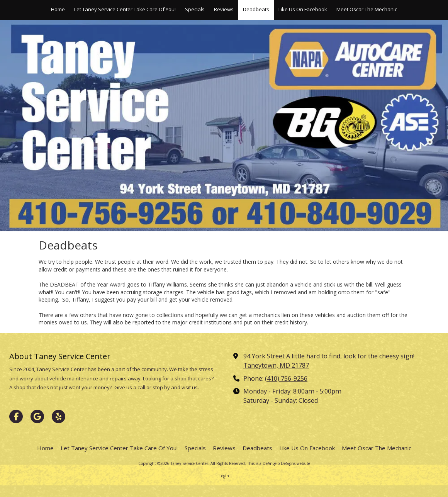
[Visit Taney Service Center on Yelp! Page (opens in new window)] (59, 416)
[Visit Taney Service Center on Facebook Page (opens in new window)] (16, 416)
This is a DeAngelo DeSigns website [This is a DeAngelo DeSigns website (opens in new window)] (279, 463)
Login (224, 476)
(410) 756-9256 (286, 378)
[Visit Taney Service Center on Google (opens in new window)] (37, 416)
